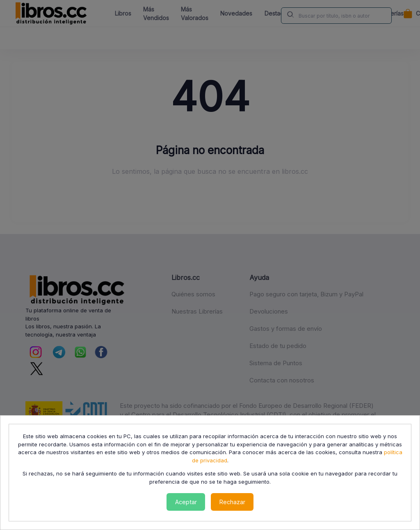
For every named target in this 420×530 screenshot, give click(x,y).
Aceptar (186, 502)
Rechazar (232, 502)
